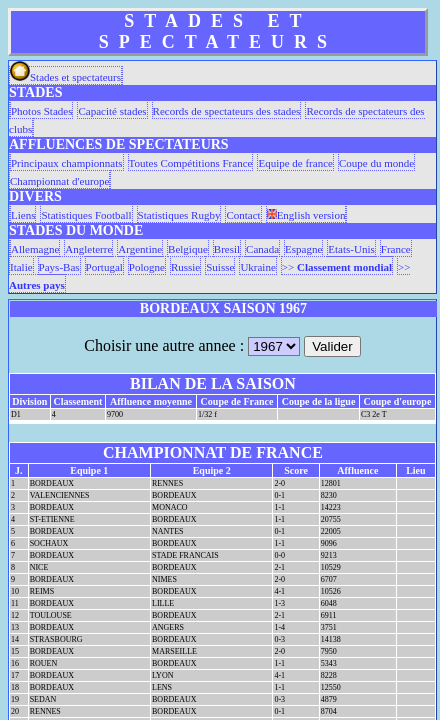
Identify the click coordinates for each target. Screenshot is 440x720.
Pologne (147, 267)
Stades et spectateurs (65, 77)
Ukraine (257, 267)
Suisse (220, 267)
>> (337, 267)
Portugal (104, 267)
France (396, 249)
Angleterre (88, 249)
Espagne (303, 249)
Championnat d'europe (59, 181)
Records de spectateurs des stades (227, 111)
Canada (262, 249)
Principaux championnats (67, 163)
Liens (23, 215)
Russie (185, 267)
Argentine (140, 249)
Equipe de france (295, 163)
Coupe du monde (376, 163)
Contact (243, 215)
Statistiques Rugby (179, 215)
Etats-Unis (351, 249)
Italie (21, 267)
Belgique (188, 249)
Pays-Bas (59, 267)
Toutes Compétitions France (191, 163)
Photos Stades (41, 111)
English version (306, 215)
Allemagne (35, 249)
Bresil (227, 249)
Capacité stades (112, 111)
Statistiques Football (86, 215)
